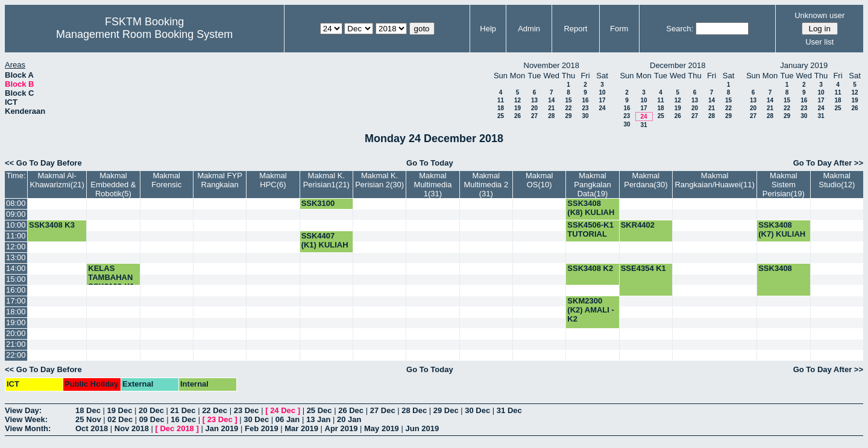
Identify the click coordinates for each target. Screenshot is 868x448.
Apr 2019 (341, 428)
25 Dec (319, 410)
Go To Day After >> (828, 163)
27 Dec (383, 410)
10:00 (16, 225)
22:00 (16, 355)
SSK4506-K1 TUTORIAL (590, 229)
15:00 (16, 279)
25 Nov (88, 419)
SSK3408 (775, 268)
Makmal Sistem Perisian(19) (784, 185)
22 (568, 108)
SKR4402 (638, 225)
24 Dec (283, 410)
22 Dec (215, 410)
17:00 (16, 301)
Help (488, 29)
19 (517, 108)
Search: (680, 29)
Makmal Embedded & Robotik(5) (113, 185)
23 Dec (247, 410)
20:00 (16, 333)
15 (568, 100)
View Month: (28, 428)
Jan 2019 (222, 428)
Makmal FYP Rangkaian (219, 180)
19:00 (16, 322)
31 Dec (509, 410)
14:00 (16, 268)
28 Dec (414, 410)
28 (551, 116)
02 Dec (120, 419)
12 (517, 100)
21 (551, 108)
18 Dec (88, 410)
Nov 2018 (132, 428)
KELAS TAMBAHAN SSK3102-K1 (111, 277)
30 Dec (477, 410)
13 (534, 100)
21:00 (16, 344)
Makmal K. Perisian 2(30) (379, 180)
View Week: (26, 419)
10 (602, 92)
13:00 (16, 257)
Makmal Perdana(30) (646, 180)
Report (575, 29)
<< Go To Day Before (43, 163)
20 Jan (349, 419)
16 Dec (183, 419)
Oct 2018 (92, 428)
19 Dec (120, 410)
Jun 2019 (422, 428)
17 (602, 100)
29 (568, 116)
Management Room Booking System (144, 34)
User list (819, 42)
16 (585, 100)
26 (517, 116)
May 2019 (382, 428)
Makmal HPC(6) (273, 180)
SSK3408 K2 (590, 268)
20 (534, 108)
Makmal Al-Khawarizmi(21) (57, 180)
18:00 (16, 312)
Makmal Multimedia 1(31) (433, 185)
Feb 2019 (262, 428)
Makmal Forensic (166, 180)
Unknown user (819, 15)
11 (501, 100)
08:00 (16, 203)
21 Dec (183, 410)
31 (643, 125)
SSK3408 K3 (52, 225)
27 (534, 116)
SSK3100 (318, 203)
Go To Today (430, 163)
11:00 (16, 236)
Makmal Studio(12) (837, 180)
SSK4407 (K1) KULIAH (325, 240)
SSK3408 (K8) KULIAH (591, 208)
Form (619, 29)
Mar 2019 (301, 428)
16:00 (16, 290)
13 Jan (318, 419)
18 (501, 108)
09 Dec (152, 419)
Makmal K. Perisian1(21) (326, 180)
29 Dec (446, 410)
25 (501, 116)
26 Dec (351, 410)
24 (602, 108)
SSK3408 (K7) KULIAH (782, 229)
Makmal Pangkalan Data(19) (592, 185)
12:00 (16, 247)
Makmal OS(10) (539, 180)
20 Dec (151, 410)
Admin (529, 29)
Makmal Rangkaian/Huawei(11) (714, 180)
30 (585, 116)
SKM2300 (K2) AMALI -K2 (591, 310)
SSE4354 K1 (643, 268)
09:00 (16, 214)
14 (551, 100)
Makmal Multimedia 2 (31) (486, 185)
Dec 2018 (177, 428)
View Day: (23, 410)
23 (585, 108)
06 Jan (288, 419)
